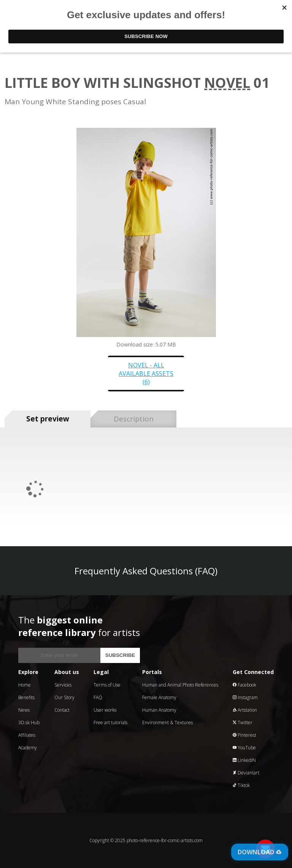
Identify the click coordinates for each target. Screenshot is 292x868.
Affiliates (27, 735)
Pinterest (244, 735)
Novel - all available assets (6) (146, 374)
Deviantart (246, 773)
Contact (62, 710)
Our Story (64, 697)
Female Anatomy (159, 697)
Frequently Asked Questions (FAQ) (146, 571)
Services (63, 685)
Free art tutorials (110, 723)
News (24, 710)
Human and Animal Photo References (180, 685)
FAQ (98, 697)
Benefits (26, 697)
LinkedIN (244, 760)
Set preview (48, 419)
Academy (28, 748)
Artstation (245, 710)
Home (25, 685)
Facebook (244, 685)
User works (105, 710)
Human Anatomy (159, 710)
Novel (227, 83)
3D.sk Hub (29, 723)
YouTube (244, 748)
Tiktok (241, 785)
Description (134, 419)
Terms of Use (107, 685)
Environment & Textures (167, 723)
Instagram (245, 697)
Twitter (243, 723)
